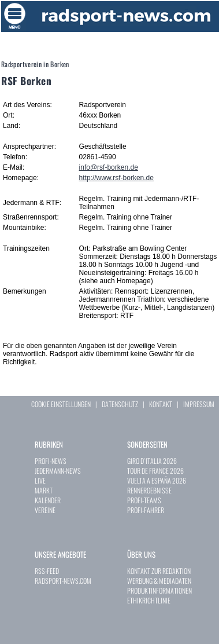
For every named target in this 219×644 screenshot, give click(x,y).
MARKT (44, 490)
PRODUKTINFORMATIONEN (159, 590)
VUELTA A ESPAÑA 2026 (157, 480)
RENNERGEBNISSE (149, 490)
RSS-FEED (47, 571)
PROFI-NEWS (51, 461)
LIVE (40, 480)
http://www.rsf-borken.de (116, 178)
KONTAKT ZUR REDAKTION (159, 571)
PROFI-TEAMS (144, 500)
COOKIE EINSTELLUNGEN (61, 404)
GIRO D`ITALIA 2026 (152, 461)
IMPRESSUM (199, 404)
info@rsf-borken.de (109, 167)
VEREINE (45, 510)
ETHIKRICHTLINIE (149, 600)
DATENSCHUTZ (120, 404)
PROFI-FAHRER (146, 510)
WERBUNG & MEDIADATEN (159, 581)
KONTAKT (161, 404)
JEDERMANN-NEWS (58, 471)
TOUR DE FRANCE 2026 (155, 471)
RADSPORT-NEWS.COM (63, 581)
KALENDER (48, 500)
